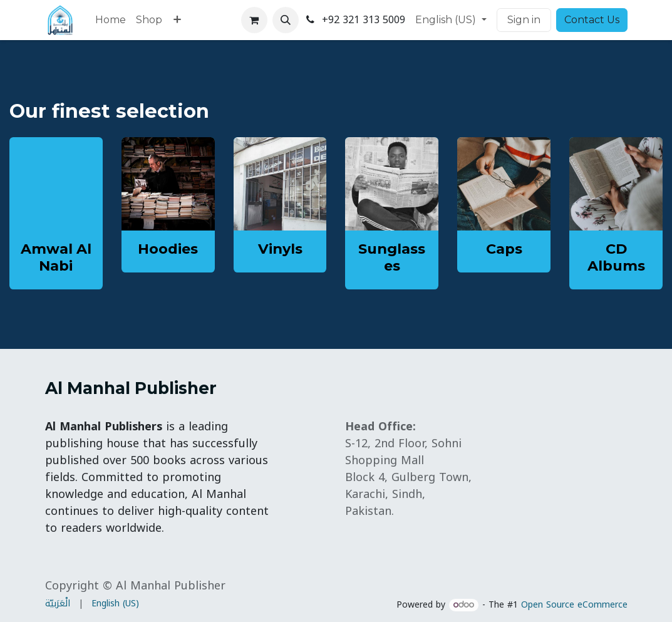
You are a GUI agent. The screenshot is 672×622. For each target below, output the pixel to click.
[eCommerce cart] (254, 20)
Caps (504, 249)
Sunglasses (392, 257)
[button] (286, 20)
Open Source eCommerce (574, 605)
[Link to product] (168, 184)
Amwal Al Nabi (56, 257)
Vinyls (280, 249)
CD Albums (616, 257)
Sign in (524, 20)
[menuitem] (111, 20)
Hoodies (168, 249)
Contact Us (592, 20)
